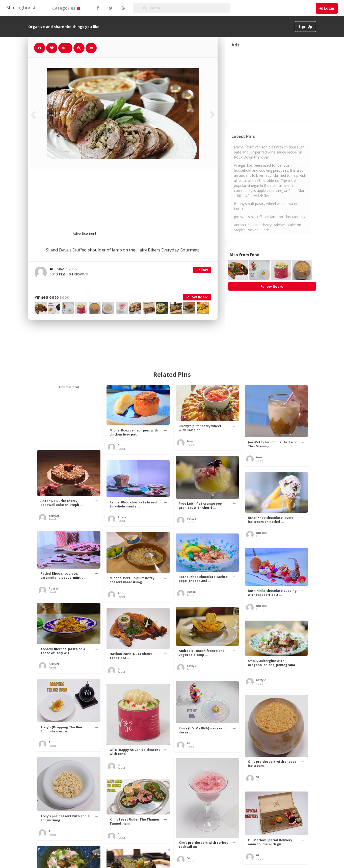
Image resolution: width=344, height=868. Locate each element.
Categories (66, 8)
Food (65, 297)
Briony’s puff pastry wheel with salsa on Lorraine (266, 206)
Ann (121, 445)
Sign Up (305, 26)
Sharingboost (21, 8)
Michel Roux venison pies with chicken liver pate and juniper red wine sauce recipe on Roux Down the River (269, 152)
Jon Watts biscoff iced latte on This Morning (270, 217)
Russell (123, 517)
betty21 (54, 516)
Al (119, 669)
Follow (202, 270)
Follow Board (197, 297)
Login (329, 8)
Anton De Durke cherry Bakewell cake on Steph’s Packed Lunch (268, 227)
